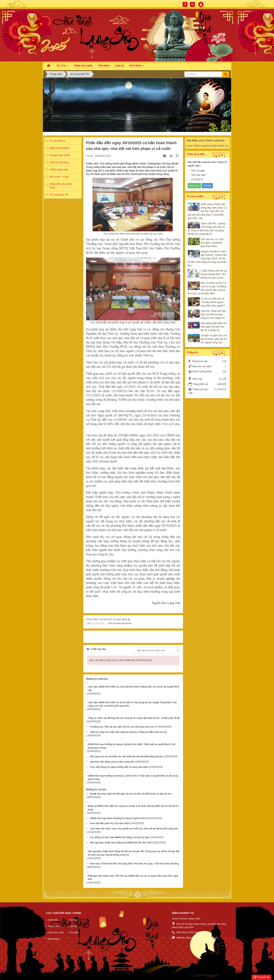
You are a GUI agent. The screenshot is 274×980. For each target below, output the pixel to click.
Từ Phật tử (195, 180)
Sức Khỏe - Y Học (59, 177)
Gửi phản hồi (261, 977)
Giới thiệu (53, 915)
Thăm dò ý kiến (56, 928)
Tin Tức (73, 915)
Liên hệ (73, 922)
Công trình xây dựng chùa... (61, 186)
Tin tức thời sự (57, 141)
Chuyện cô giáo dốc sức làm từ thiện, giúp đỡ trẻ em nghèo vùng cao (214, 339)
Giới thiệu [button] (137, 67)
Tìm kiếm (74, 928)
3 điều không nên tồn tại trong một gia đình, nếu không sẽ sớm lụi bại (214, 274)
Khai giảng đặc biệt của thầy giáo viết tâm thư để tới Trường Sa (214, 327)
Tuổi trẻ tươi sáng (59, 162)
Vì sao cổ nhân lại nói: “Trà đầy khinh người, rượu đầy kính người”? (213, 302)
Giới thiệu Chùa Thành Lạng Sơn (206, 140)
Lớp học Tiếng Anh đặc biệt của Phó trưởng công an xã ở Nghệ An (213, 314)
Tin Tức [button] (62, 67)
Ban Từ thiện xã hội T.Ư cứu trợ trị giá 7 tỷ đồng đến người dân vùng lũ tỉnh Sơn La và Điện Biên (207, 288)
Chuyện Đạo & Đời (60, 155)
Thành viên (54, 922)
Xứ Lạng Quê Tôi (59, 195)
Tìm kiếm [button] (104, 66)
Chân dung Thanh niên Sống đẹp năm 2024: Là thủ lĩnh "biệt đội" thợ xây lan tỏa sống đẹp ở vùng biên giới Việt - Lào (207, 211)
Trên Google (196, 171)
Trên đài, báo (197, 175)
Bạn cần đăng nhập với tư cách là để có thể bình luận (121, 656)
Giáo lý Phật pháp (59, 148)
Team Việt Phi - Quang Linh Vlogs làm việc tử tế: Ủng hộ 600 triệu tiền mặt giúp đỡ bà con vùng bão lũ (207, 229)
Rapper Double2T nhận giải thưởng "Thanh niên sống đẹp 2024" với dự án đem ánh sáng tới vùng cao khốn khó (207, 258)
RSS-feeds (54, 934)
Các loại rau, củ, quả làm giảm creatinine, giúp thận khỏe (212, 243)
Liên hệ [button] (120, 66)
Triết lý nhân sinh (59, 170)
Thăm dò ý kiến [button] (83, 66)
